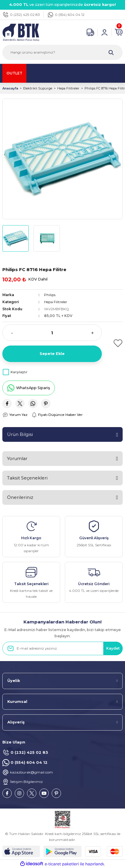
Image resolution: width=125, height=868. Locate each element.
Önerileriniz (20, 497)
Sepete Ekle (52, 354)
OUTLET (14, 73)
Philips (50, 295)
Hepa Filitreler (56, 302)
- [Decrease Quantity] (12, 333)
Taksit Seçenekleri (27, 478)
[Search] (62, 52)
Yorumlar (17, 458)
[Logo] (21, 32)
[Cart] (119, 32)
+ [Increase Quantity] (92, 333)
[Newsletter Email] (62, 648)
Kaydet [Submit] (113, 648)
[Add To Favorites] (115, 343)
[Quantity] (52, 333)
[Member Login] (104, 32)
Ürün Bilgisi (20, 434)
